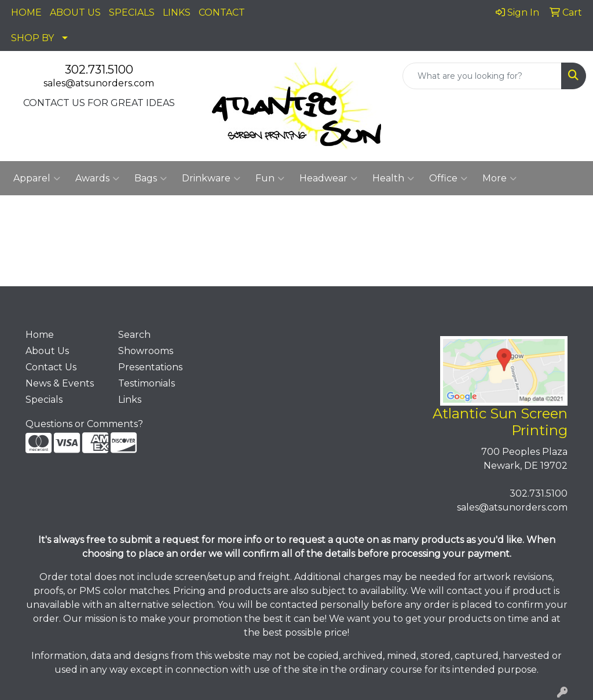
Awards (97, 178)
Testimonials (147, 383)
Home (40, 335)
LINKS (177, 12)
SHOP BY (32, 38)
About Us (47, 351)
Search (134, 335)
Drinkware (211, 178)
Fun (270, 178)
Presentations (150, 367)
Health (393, 178)
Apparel (37, 178)
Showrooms (146, 351)
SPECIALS (132, 12)
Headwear (328, 178)
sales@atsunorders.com (99, 83)
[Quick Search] (482, 76)
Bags (151, 178)
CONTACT (222, 12)
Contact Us (51, 367)
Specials (44, 400)
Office (448, 178)
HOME (26, 12)
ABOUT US (75, 12)
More (499, 178)
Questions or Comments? (84, 424)
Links (130, 400)
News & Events (60, 383)
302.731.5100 (99, 70)
